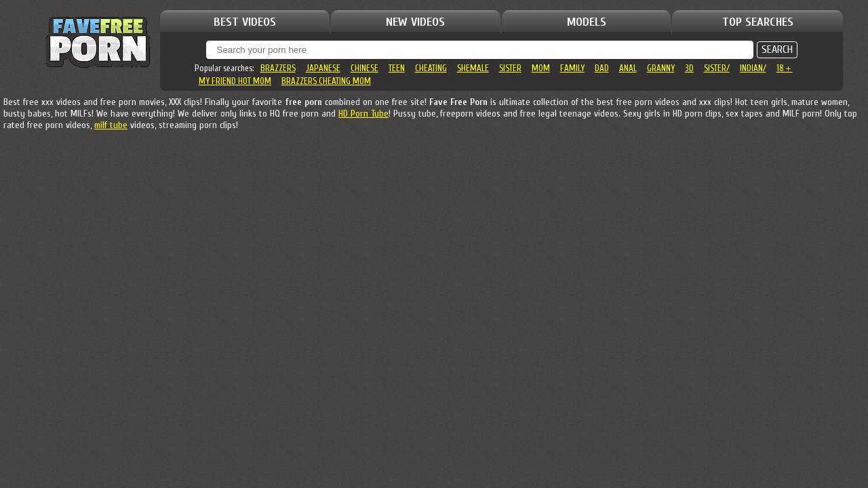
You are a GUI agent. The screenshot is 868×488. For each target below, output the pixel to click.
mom (541, 68)
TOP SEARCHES (758, 22)
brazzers (278, 68)
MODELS (587, 22)
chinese (364, 68)
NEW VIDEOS (415, 22)
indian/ (753, 68)
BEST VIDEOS (245, 22)
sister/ (717, 68)
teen (397, 68)
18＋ (785, 68)
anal (628, 68)
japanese (323, 68)
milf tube (111, 125)
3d (689, 68)
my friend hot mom (235, 81)
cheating (431, 68)
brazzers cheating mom (326, 81)
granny (661, 68)
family (572, 68)
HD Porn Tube (363, 114)
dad (602, 68)
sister (510, 68)
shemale (473, 68)
